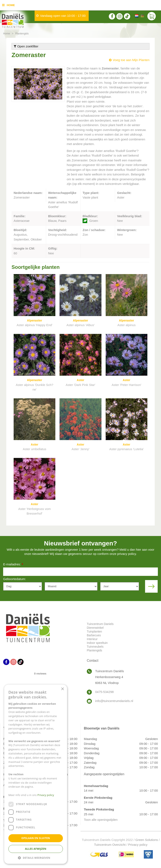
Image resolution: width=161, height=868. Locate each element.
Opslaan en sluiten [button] (36, 838)
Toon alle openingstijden (101, 820)
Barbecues (94, 635)
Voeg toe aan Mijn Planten (131, 60)
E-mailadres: (13, 565)
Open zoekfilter (26, 46)
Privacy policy (138, 845)
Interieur (92, 639)
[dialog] (36, 774)
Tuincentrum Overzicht (110, 845)
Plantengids (94, 650)
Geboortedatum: (14, 579)
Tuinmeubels (95, 647)
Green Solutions (147, 840)
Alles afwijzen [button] (36, 849)
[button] (36, 858)
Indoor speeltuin (97, 643)
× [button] (62, 689)
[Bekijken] (152, 17)
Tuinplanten (94, 631)
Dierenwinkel (95, 628)
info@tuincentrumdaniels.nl (114, 701)
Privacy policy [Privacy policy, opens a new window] (46, 795)
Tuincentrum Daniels (100, 624)
